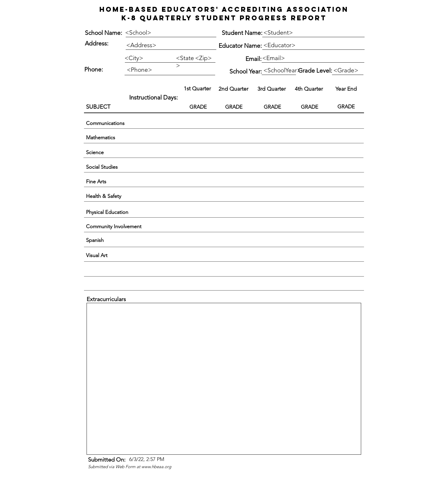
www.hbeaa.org (156, 467)
